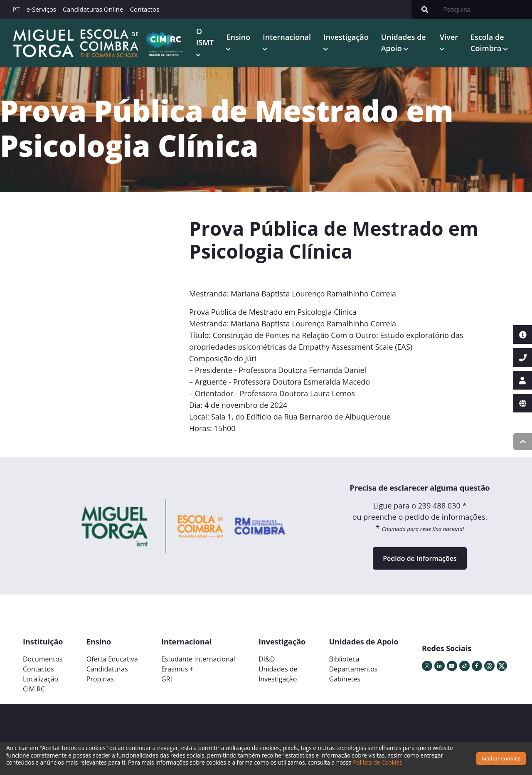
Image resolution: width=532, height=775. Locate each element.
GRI (167, 679)
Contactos (144, 9)
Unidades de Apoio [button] (404, 43)
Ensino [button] (238, 37)
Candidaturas (107, 669)
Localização (41, 679)
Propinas (100, 679)
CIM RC (34, 689)
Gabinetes (345, 679)
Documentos (43, 659)
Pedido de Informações (420, 558)
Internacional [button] (287, 37)
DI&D (267, 659)
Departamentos (353, 669)
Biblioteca (344, 659)
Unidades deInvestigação (278, 674)
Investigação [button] (346, 37)
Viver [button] (449, 37)
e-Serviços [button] (42, 9)
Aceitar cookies (501, 758)
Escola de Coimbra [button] (487, 43)
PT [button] (16, 9)
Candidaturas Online (93, 9)
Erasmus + (177, 669)
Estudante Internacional (198, 659)
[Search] (485, 10)
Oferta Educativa (112, 659)
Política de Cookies (377, 762)
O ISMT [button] (205, 37)
